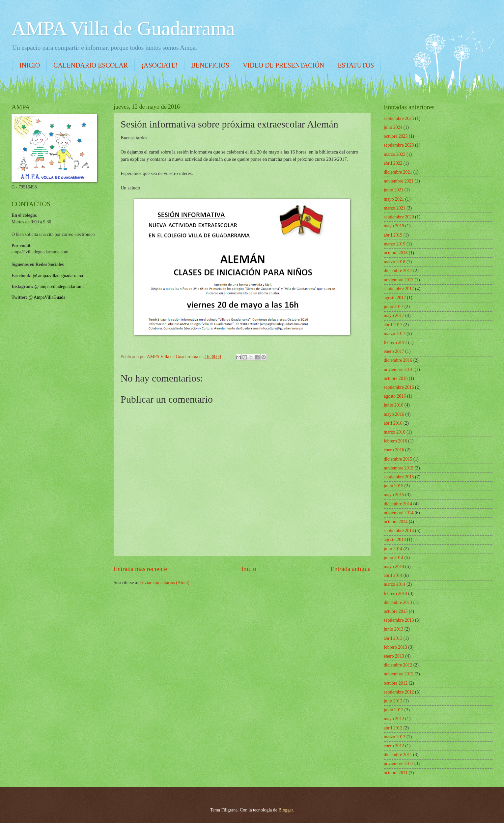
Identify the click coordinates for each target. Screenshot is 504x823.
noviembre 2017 (399, 280)
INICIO (30, 65)
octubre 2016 (396, 378)
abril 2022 (393, 163)
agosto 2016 (395, 396)
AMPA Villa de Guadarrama (123, 28)
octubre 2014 (396, 522)
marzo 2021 (395, 208)
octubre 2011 (396, 773)
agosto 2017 (395, 298)
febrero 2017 (395, 342)
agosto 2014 (395, 539)
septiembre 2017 (399, 289)
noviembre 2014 (399, 513)
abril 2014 (393, 575)
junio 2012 (393, 710)
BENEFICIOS (210, 65)
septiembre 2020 (399, 217)
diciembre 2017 (398, 271)
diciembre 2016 (398, 360)
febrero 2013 (395, 647)
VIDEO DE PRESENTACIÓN (283, 65)
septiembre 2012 (399, 692)
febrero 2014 (395, 594)
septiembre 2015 (399, 477)
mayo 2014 (394, 567)
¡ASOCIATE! (159, 65)
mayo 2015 (394, 495)
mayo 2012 (394, 719)
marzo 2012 (395, 737)
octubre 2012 (396, 683)
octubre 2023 (396, 136)
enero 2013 (394, 656)
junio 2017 (393, 307)
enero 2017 (394, 351)
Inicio (249, 569)
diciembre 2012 (398, 665)
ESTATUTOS (356, 65)
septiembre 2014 (399, 531)
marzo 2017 (395, 334)
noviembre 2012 (399, 674)
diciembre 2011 (398, 755)
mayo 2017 (394, 315)
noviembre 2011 (399, 764)
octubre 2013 (396, 611)
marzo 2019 (395, 244)
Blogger (286, 810)
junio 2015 (393, 486)
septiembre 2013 (399, 620)
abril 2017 (393, 325)
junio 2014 (393, 558)
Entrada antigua (350, 569)
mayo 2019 (394, 226)
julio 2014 (393, 549)
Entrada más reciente (140, 569)
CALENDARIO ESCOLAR (91, 65)
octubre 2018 (396, 253)
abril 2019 (393, 235)
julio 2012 (393, 701)
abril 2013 (393, 638)
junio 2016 (393, 405)
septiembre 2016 (399, 387)
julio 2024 (393, 127)
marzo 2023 (395, 154)
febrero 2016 (395, 441)
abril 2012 (393, 728)
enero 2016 (394, 450)
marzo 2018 (395, 262)
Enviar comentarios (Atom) (164, 583)
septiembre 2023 (399, 145)
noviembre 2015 (399, 468)
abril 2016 (393, 423)
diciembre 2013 (398, 602)
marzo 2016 (395, 432)
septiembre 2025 (399, 118)
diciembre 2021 (398, 172)
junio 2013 (393, 629)
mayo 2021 (394, 199)
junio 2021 (393, 190)
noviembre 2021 (399, 181)
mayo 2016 (394, 414)
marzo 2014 (395, 584)
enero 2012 (394, 746)
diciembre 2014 (398, 504)
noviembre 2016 (399, 369)
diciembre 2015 (398, 459)
